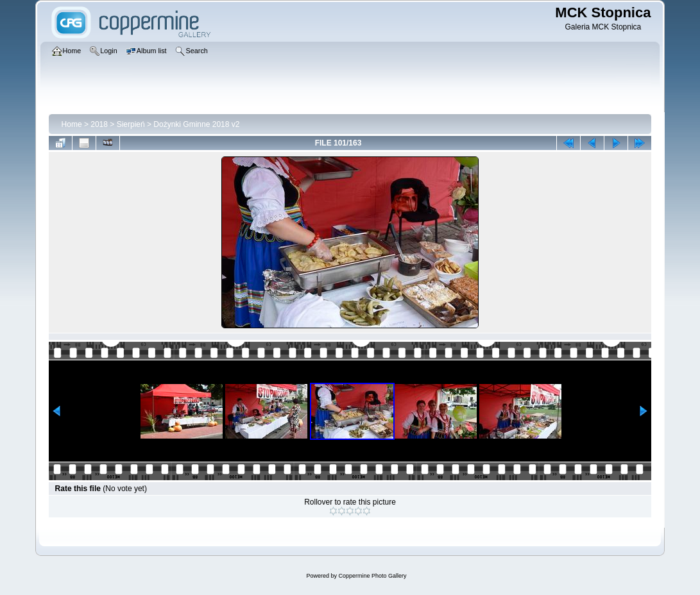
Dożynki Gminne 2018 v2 (196, 124)
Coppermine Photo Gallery (372, 576)
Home (72, 124)
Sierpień (131, 124)
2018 (99, 124)
